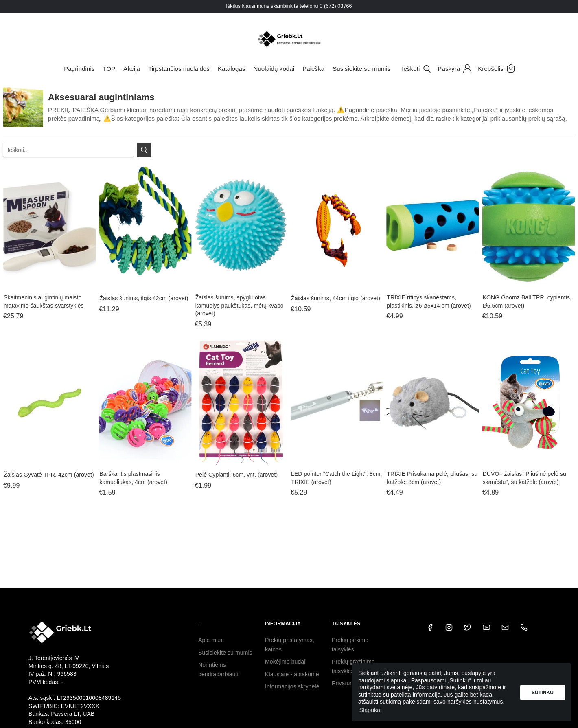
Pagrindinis (79, 69)
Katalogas (232, 69)
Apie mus (210, 640)
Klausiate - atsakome (292, 674)
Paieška (313, 69)
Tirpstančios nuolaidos (179, 69)
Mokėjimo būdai (285, 662)
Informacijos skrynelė (292, 686)
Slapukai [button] (371, 710)
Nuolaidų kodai (274, 69)
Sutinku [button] (543, 693)
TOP (109, 69)
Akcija (132, 69)
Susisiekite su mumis (361, 69)
